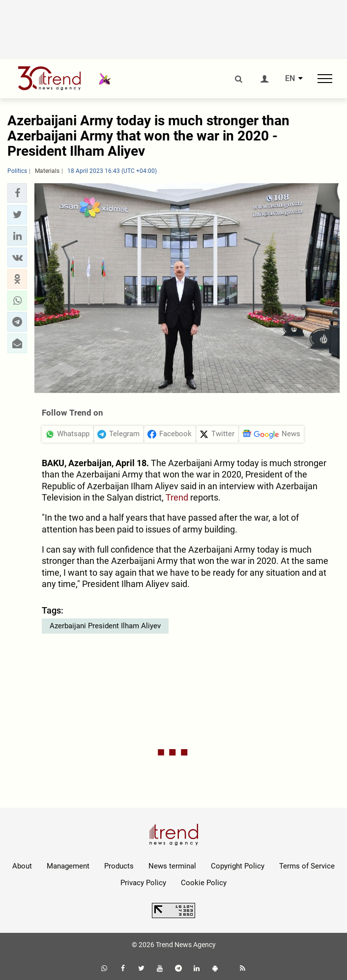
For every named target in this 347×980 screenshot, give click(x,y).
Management (68, 866)
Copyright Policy (238, 866)
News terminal (172, 866)
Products (119, 866)
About (22, 866)
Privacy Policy (143, 883)
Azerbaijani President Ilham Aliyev (105, 626)
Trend (177, 497)
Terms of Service (307, 866)
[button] (17, 193)
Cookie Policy (204, 883)
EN (290, 79)
